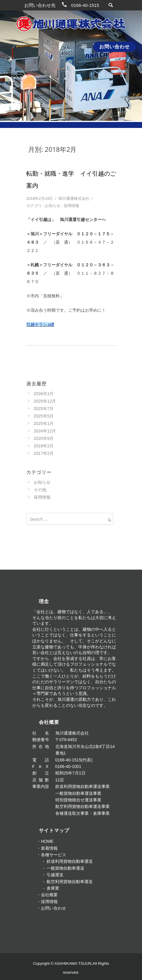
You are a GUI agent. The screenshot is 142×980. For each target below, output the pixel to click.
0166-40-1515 (85, 5)
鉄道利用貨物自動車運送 (70, 861)
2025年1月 (44, 423)
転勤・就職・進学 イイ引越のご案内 (71, 179)
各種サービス (54, 855)
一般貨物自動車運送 (65, 868)
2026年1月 (44, 394)
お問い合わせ (114, 47)
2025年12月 (45, 401)
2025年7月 (44, 409)
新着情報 (49, 848)
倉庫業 (53, 888)
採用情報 (71, 206)
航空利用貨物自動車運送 (70, 882)
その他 (40, 490)
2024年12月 (45, 431)
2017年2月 (44, 453)
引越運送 (55, 875)
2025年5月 (44, 416)
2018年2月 (44, 446)
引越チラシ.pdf (40, 324)
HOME (47, 841)
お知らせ (53, 206)
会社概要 (49, 895)
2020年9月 (44, 438)
